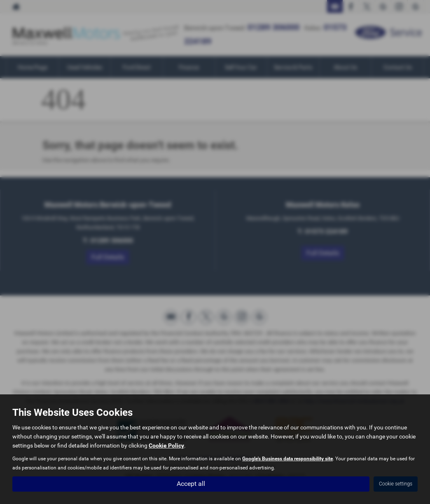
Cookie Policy (166, 445)
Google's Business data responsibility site (287, 459)
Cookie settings (396, 484)
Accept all (191, 484)
